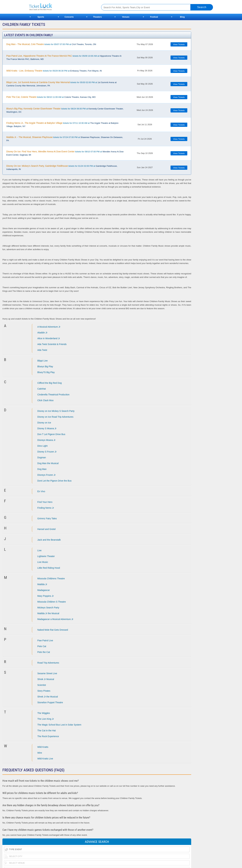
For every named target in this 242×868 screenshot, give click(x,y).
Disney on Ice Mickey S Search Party (56, 411)
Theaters (97, 17)
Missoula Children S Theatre (52, 602)
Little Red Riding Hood (49, 568)
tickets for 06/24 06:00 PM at (65, 110)
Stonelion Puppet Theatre (50, 702)
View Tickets (179, 44)
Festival (154, 17)
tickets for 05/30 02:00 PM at (61, 84)
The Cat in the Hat (47, 731)
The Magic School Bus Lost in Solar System (59, 725)
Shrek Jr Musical (46, 679)
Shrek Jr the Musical (48, 697)
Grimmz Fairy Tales (47, 518)
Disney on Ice (44, 423)
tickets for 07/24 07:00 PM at (65, 139)
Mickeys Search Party (48, 608)
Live (40, 550)
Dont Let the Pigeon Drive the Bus (55, 481)
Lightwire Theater (46, 556)
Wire (40, 753)
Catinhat (42, 389)
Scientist (42, 685)
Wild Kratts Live (45, 759)
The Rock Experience (48, 736)
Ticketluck (61, 7)
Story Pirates (44, 691)
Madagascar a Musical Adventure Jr (55, 619)
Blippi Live (43, 361)
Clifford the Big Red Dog (50, 383)
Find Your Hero (45, 502)
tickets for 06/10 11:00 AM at (51, 97)
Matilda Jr (42, 584)
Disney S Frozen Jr (47, 452)
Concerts (69, 17)
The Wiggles (44, 713)
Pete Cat (42, 646)
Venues (126, 17)
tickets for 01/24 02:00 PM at (62, 168)
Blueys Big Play (45, 366)
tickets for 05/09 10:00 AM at (64, 57)
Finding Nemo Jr (46, 508)
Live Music (43, 562)
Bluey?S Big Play (46, 372)
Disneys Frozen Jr (47, 475)
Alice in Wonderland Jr (49, 338)
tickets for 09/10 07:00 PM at (65, 153)
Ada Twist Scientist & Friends (52, 344)
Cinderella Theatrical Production (53, 395)
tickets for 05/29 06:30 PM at (54, 71)
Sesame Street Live (47, 673)
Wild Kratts (43, 747)
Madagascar (44, 590)
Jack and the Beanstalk (49, 540)
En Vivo (41, 491)
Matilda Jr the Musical (48, 613)
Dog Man (42, 469)
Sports (41, 17)
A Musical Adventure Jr (49, 327)
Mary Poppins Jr (46, 596)
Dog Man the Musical (48, 463)
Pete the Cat (44, 652)
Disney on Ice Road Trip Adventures (55, 417)
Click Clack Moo (45, 400)
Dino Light (43, 446)
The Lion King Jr (46, 719)
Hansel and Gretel (47, 529)
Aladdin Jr (42, 333)
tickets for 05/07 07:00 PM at (51, 44)
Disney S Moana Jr (47, 428)
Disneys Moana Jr (46, 440)
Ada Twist (42, 350)
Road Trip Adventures (48, 663)
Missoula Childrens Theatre (51, 579)
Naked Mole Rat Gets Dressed (53, 630)
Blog (182, 17)
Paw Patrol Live (45, 640)
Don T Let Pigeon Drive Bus (51, 434)
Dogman (42, 457)
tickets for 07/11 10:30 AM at (62, 125)
